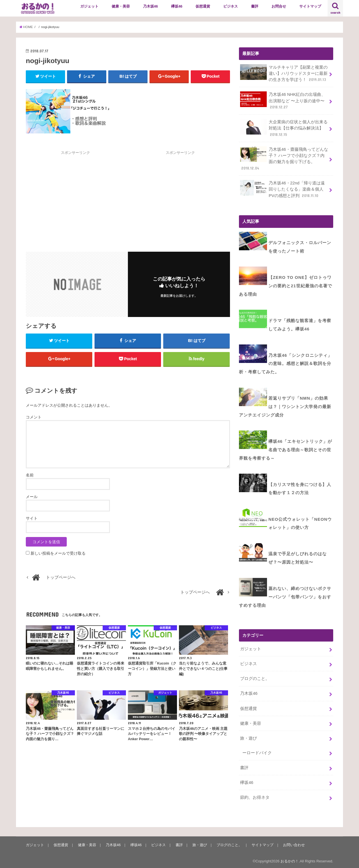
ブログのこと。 (255, 677)
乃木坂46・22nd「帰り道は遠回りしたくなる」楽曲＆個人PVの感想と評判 (282, 188)
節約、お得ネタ (255, 795)
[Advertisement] (75, 195)
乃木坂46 (150, 6)
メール (32, 497)
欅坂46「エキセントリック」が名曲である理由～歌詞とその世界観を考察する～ (286, 449)
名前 (30, 475)
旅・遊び (248, 737)
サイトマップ (310, 6)
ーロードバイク (257, 751)
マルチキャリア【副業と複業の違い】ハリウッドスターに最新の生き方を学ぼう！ (284, 73)
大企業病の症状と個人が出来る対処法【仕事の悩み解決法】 (284, 128)
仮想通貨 (203, 6)
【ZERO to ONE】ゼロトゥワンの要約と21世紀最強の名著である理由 (286, 285)
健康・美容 (121, 6)
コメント (34, 417)
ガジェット (89, 6)
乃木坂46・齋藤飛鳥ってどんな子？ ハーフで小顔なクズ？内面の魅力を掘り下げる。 (284, 158)
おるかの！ (290, 859)
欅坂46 (177, 6)
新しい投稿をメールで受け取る (58, 554)
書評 (255, 6)
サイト (32, 519)
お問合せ (279, 6)
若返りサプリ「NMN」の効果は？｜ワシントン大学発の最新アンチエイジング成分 (285, 406)
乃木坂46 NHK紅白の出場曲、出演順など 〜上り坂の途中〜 (283, 100)
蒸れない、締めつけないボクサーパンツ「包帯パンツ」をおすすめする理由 (285, 596)
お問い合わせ (293, 843)
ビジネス (231, 6)
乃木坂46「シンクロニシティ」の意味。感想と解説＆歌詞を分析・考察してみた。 (286, 363)
